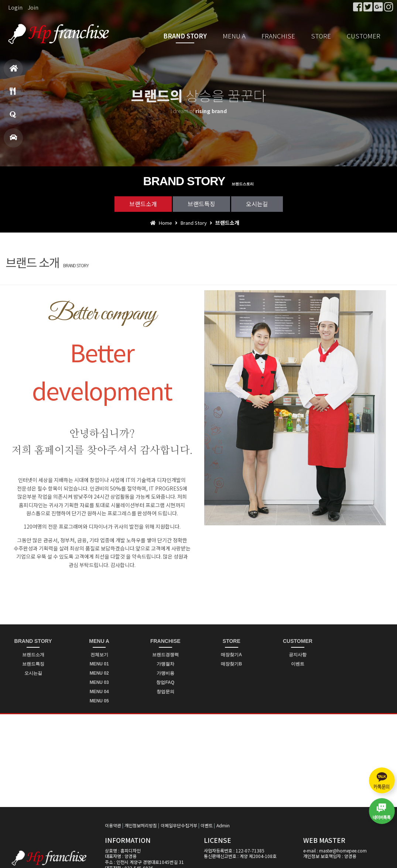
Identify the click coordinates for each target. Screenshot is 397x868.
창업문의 (13, 118)
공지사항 (298, 655)
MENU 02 (99, 673)
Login (15, 7)
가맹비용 (165, 673)
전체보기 (99, 655)
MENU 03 (99, 682)
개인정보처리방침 (141, 825)
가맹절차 (165, 664)
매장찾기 (13, 141)
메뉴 (13, 94)
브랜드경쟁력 (165, 655)
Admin (223, 825)
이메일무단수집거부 (179, 825)
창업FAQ (165, 682)
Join (33, 7)
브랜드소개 (143, 204)
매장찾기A (231, 655)
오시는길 (257, 204)
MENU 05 (99, 701)
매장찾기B (231, 664)
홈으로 (14, 72)
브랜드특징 (201, 204)
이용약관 (113, 825)
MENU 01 (99, 664)
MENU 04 (99, 692)
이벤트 (298, 664)
